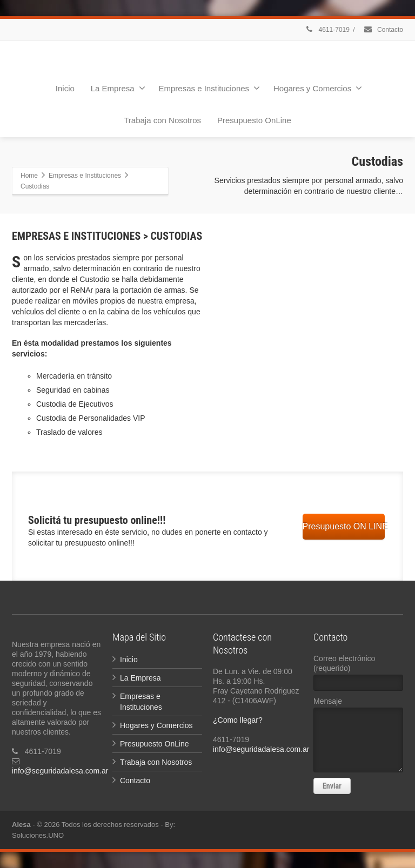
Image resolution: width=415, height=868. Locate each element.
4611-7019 (327, 30)
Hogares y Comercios (318, 88)
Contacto (383, 30)
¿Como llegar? (238, 720)
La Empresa (118, 88)
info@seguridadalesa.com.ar (60, 771)
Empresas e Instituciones (210, 88)
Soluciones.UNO (38, 835)
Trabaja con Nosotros (162, 120)
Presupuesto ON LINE (344, 526)
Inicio (65, 88)
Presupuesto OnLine (254, 120)
